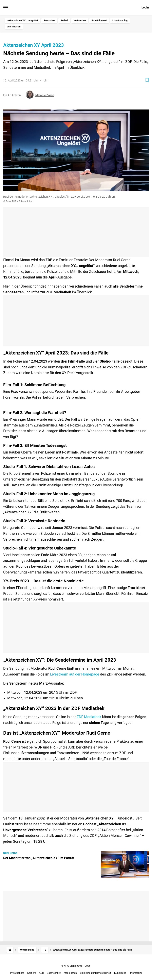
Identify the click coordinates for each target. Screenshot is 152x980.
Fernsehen (49, 21)
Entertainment (99, 21)
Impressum (136, 973)
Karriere (32, 973)
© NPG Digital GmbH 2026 (76, 966)
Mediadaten (70, 973)
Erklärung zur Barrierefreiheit (96, 973)
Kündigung (120, 973)
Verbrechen (80, 21)
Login (145, 7)
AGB (41, 973)
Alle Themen (14, 27)
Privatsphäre (17, 973)
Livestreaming (120, 21)
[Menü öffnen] (6, 8)
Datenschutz (54, 973)
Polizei (64, 21)
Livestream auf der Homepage (75, 674)
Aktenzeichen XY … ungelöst (23, 21)
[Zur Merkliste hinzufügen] (147, 80)
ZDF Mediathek (89, 717)
